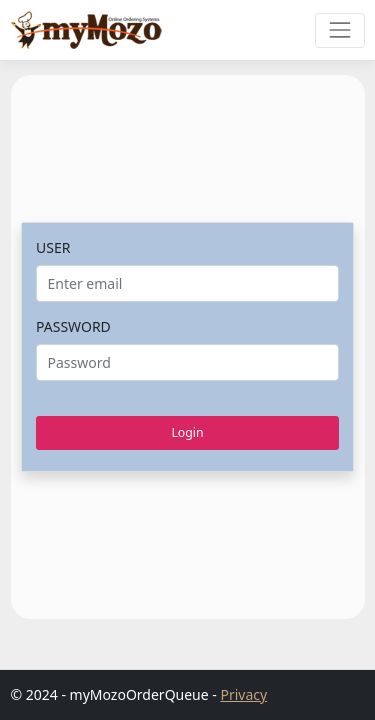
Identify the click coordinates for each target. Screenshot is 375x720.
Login (187, 432)
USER (53, 247)
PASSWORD (73, 326)
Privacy (243, 694)
